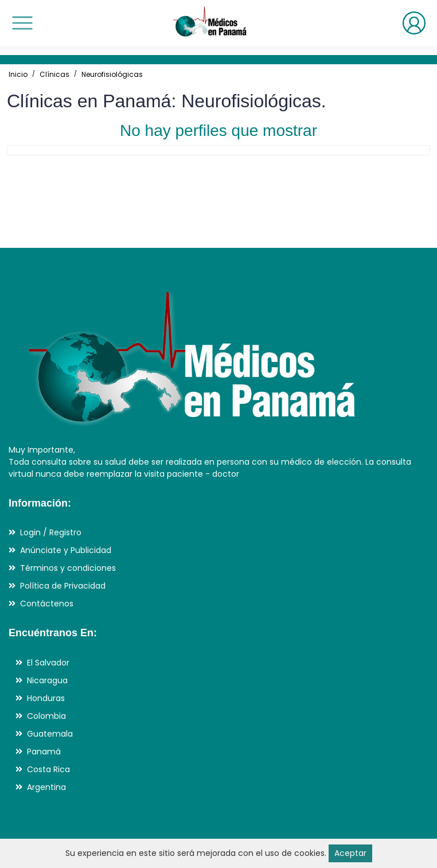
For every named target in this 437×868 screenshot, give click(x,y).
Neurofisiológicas (112, 74)
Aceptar (350, 853)
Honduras (46, 698)
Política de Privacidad (63, 586)
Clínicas (54, 74)
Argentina (46, 787)
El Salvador (48, 663)
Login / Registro (51, 532)
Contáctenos (47, 604)
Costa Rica (48, 769)
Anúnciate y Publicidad (66, 550)
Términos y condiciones (68, 568)
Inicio (18, 74)
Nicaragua (47, 680)
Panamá (44, 752)
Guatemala (50, 734)
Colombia (46, 716)
